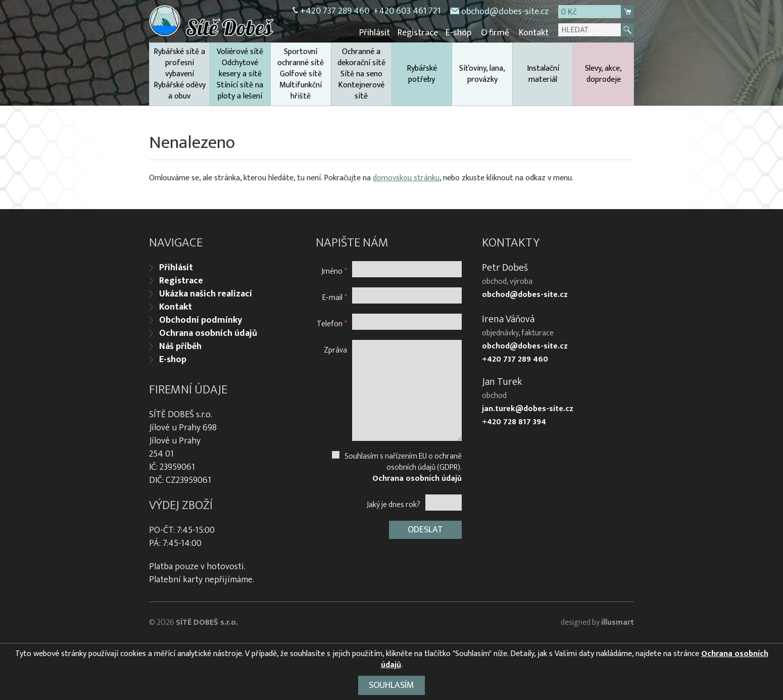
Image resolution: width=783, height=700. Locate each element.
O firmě (495, 33)
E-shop (458, 33)
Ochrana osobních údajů (208, 333)
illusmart (618, 622)
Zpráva (335, 350)
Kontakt (534, 33)
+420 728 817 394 (514, 422)
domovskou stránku (406, 178)
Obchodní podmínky (201, 320)
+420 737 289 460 (335, 11)
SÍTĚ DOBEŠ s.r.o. (207, 622)
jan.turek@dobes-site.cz (528, 409)
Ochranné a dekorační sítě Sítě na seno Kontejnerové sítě (361, 74)
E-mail (335, 297)
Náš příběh (180, 346)
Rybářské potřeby (422, 74)
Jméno (334, 271)
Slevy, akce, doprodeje (603, 74)
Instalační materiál (543, 74)
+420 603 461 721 (407, 11)
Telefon (332, 323)
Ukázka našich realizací (206, 294)
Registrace (418, 33)
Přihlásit (375, 33)
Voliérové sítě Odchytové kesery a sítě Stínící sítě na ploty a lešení (240, 74)
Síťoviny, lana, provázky (482, 74)
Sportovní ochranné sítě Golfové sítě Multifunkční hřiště (301, 74)
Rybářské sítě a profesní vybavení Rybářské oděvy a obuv (180, 74)
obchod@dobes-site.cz (505, 12)
